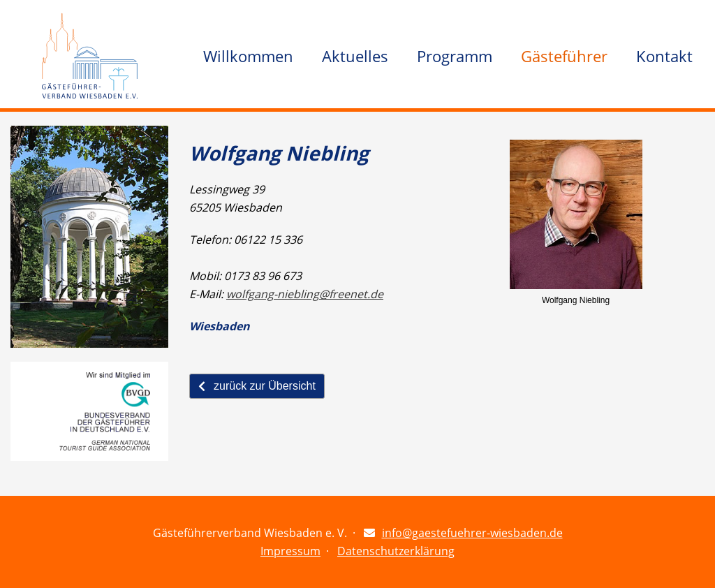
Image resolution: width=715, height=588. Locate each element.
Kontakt (664, 56)
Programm (455, 56)
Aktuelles (355, 56)
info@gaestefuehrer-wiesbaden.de (472, 533)
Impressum (290, 551)
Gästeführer (564, 56)
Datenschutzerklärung (396, 551)
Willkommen (248, 56)
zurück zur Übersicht (257, 386)
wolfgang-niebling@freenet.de (305, 294)
